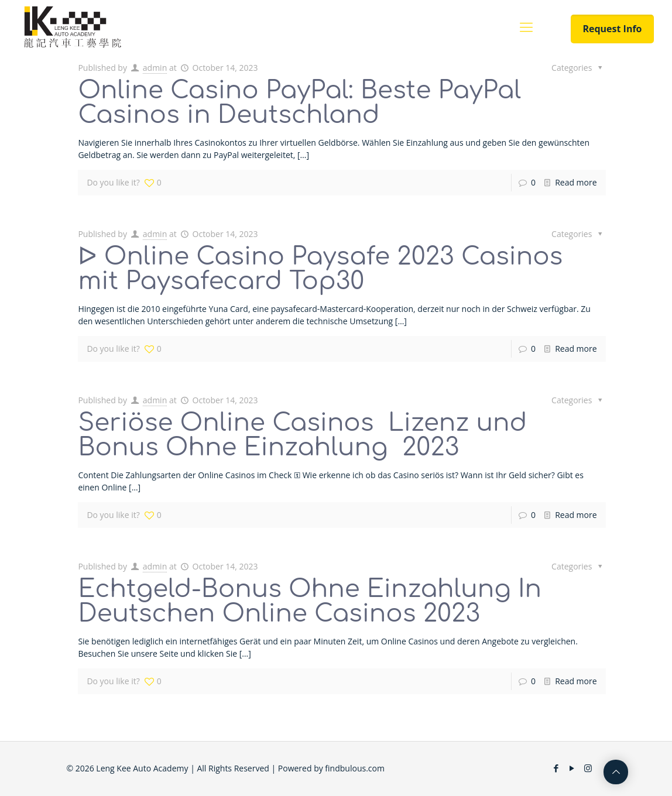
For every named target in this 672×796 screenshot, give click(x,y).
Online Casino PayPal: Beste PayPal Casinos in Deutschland (299, 103)
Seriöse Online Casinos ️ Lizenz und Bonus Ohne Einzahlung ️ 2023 (302, 435)
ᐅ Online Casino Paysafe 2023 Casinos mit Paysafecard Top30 (320, 269)
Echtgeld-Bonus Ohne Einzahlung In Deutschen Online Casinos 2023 (310, 601)
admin (155, 68)
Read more (576, 182)
